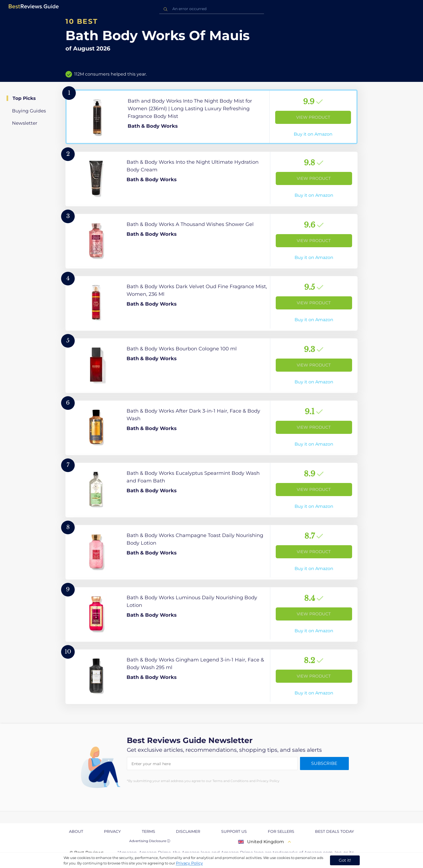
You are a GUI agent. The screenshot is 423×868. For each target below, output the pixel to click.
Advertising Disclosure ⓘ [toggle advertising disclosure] (150, 841)
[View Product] (211, 117)
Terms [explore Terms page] (148, 831)
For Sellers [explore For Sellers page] (281, 831)
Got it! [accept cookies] (345, 860)
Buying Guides (29, 111)
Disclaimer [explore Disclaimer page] (188, 831)
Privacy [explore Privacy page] (112, 831)
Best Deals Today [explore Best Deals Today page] (334, 831)
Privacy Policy (189, 863)
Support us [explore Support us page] (234, 831)
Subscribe (324, 763)
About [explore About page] (76, 831)
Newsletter (25, 123)
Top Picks (24, 98)
